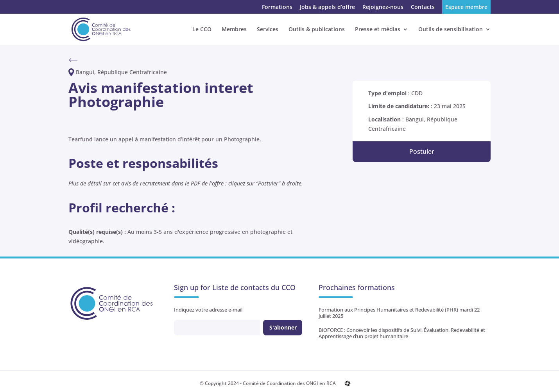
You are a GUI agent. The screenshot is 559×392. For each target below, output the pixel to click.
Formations (277, 7)
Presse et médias (378, 30)
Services (268, 30)
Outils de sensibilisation (451, 30)
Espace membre (466, 7)
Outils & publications (317, 30)
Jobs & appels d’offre (327, 7)
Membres (234, 30)
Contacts (423, 7)
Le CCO (202, 30)
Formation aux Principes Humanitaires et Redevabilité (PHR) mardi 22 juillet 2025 (399, 313)
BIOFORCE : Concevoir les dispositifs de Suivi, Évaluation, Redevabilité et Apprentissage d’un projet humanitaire (402, 333)
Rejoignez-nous (383, 7)
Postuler (422, 151)
